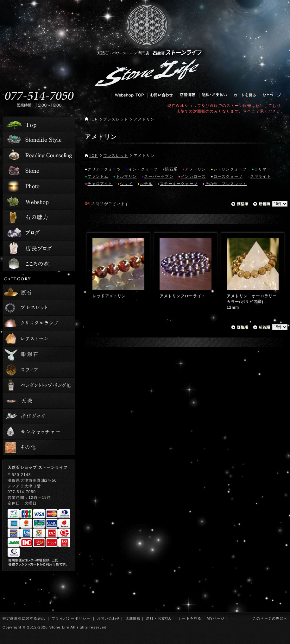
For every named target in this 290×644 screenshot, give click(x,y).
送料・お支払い (159, 618)
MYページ (216, 618)
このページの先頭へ (270, 618)
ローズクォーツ (228, 176)
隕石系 (171, 169)
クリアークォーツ (104, 169)
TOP (91, 119)
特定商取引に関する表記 (24, 618)
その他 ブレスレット (226, 184)
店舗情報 (133, 618)
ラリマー (263, 169)
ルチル (146, 184)
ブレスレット (116, 119)
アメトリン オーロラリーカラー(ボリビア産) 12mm (252, 302)
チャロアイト (100, 184)
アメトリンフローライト (183, 296)
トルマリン (126, 176)
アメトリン (195, 169)
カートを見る (190, 618)
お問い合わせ (108, 618)
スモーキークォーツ (179, 184)
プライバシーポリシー (71, 618)
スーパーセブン (159, 176)
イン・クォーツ (143, 169)
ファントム (98, 176)
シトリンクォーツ (230, 169)
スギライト (261, 176)
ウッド (126, 184)
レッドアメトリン (109, 296)
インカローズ (193, 176)
